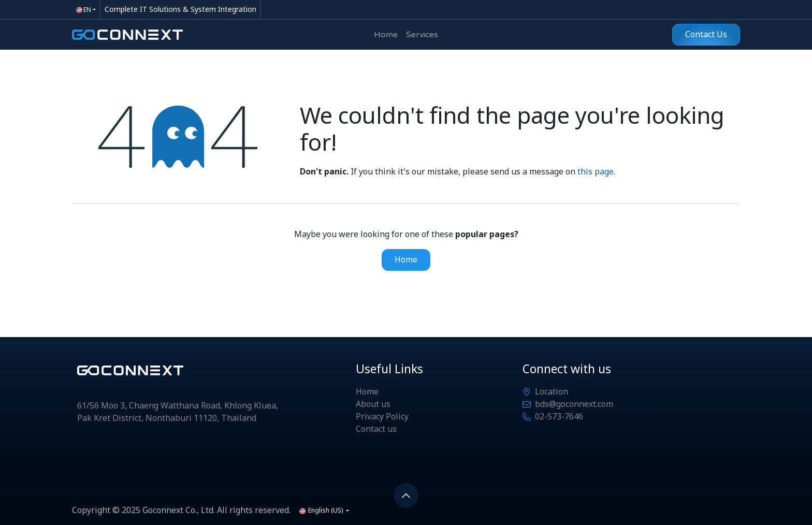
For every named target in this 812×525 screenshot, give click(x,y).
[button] (406, 495)
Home (406, 260)
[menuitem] (386, 35)
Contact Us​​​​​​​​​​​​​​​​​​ (706, 35)
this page (596, 172)
